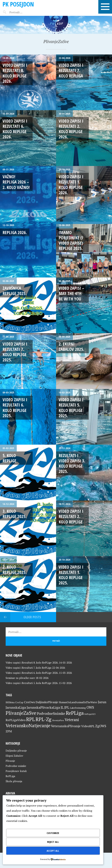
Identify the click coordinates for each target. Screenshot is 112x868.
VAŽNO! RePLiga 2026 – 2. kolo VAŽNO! (16, 182)
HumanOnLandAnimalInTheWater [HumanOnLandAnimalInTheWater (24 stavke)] (78, 702)
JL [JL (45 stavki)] (62, 707)
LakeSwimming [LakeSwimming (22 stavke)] (78, 708)
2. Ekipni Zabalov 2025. (71, 347)
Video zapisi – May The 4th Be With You (71, 293)
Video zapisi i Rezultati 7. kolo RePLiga (71, 70)
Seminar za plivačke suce (20, 678)
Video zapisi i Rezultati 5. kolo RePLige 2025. (71, 408)
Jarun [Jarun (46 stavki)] (102, 702)
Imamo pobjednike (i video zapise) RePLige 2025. (71, 240)
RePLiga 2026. (15, 232)
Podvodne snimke (16, 766)
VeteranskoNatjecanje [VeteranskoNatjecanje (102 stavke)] (28, 726)
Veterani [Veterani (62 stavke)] (72, 720)
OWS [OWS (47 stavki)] (90, 707)
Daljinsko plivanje (16, 751)
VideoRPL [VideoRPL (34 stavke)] (88, 726)
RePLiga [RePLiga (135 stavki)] (75, 713)
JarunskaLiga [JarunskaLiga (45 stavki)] (16, 707)
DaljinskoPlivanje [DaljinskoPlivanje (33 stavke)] (47, 702)
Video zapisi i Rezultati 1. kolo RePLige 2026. (71, 185)
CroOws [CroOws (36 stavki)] (29, 702)
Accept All (53, 851)
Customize (53, 833)
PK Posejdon (18, 4)
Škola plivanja (14, 781)
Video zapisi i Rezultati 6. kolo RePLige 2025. (15, 408)
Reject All (53, 842)
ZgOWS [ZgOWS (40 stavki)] (101, 726)
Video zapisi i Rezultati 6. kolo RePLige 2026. (15, 129)
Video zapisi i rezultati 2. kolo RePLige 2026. (71, 129)
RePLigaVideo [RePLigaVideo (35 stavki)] (16, 720)
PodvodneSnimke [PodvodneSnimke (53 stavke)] (51, 713)
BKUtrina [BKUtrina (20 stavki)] (10, 702)
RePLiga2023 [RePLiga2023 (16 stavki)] (90, 714)
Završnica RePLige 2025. (15, 291)
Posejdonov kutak (16, 771)
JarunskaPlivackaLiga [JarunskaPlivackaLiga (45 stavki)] (43, 707)
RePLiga (10, 776)
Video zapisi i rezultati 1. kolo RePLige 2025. (71, 575)
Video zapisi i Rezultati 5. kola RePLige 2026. (32, 683)
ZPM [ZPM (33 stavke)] (9, 731)
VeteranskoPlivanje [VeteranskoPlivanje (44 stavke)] (66, 726)
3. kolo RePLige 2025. (15, 514)
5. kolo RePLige (9, 458)
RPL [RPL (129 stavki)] (31, 719)
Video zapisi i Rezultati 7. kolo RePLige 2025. (15, 352)
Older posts (32, 617)
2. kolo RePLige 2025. (15, 570)
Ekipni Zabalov (14, 756)
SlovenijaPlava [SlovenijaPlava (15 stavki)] (58, 720)
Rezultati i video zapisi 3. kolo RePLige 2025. (72, 463)
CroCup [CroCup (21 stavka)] (19, 702)
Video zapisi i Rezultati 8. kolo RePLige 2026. (15, 73)
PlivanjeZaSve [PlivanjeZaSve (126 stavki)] (21, 713)
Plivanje (10, 761)
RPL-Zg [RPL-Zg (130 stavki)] (44, 719)
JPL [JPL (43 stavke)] (67, 707)
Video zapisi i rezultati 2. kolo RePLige (71, 516)
